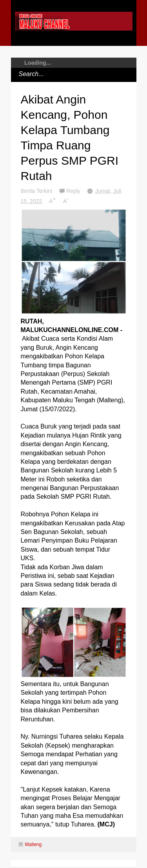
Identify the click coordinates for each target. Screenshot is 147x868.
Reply (74, 191)
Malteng (34, 844)
